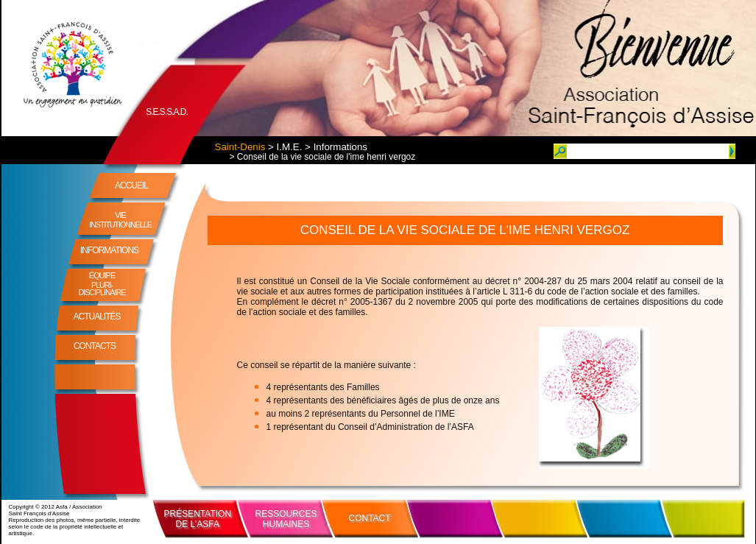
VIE (120, 220)
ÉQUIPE (102, 284)
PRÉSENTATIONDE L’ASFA (198, 519)
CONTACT (370, 518)
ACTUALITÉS (96, 317)
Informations (340, 147)
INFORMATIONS (109, 250)
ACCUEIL (131, 186)
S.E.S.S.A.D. (167, 112)
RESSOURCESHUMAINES (286, 519)
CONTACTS (95, 346)
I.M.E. (290, 147)
